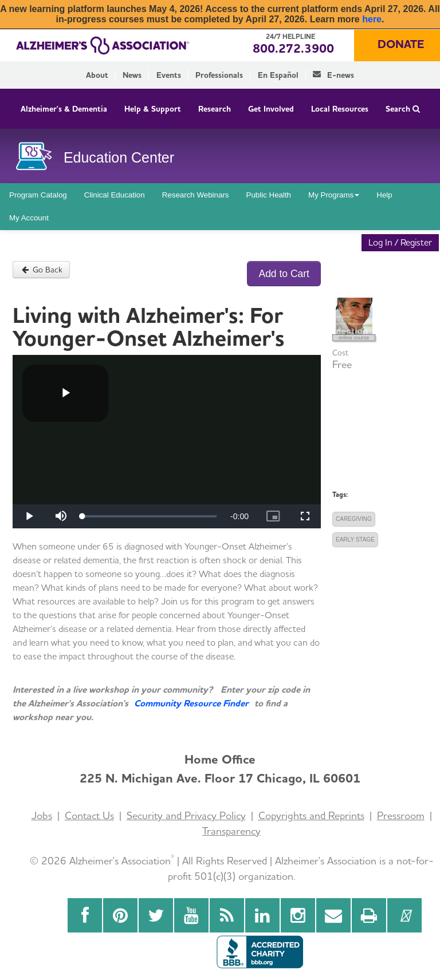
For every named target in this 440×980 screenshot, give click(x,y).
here (372, 19)
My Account (29, 218)
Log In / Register (400, 242)
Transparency (231, 831)
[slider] (150, 516)
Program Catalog (38, 195)
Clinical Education (115, 195)
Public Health (269, 195)
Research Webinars (196, 195)
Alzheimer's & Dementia (64, 109)
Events (169, 75)
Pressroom (401, 815)
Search (403, 109)
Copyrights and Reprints (311, 815)
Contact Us (89, 815)
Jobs (42, 815)
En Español (278, 75)
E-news (333, 75)
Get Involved (271, 109)
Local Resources (340, 109)
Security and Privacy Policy (186, 815)
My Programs (334, 195)
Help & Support (153, 109)
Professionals (219, 75)
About (97, 75)
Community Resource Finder (191, 703)
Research (215, 109)
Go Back (41, 270)
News (132, 75)
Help (384, 195)
